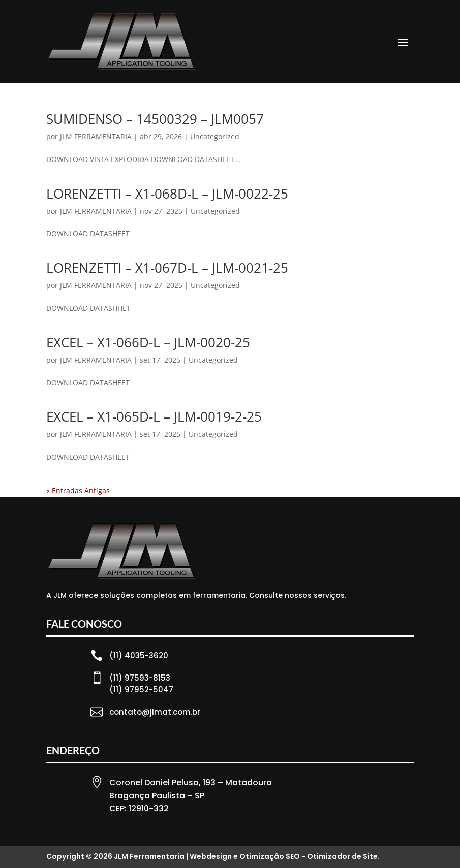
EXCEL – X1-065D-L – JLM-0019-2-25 (154, 416)
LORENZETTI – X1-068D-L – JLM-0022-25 (167, 194)
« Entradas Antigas (78, 490)
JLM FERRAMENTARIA (96, 136)
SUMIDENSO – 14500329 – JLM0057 (155, 119)
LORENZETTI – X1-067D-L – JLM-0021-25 (167, 268)
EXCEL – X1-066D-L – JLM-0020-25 (148, 342)
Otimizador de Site (342, 856)
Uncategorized (215, 136)
